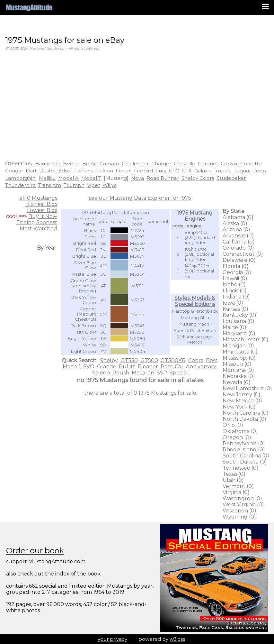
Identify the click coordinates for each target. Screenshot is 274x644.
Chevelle (185, 164)
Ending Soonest (37, 222)
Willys (109, 185)
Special (179, 373)
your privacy (112, 639)
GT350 (129, 360)
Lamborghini (21, 178)
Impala (223, 171)
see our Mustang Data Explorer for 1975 (140, 198)
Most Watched (38, 229)
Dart (31, 171)
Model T (91, 178)
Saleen (101, 373)
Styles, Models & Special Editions (195, 301)
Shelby (109, 360)
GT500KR (173, 360)
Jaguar (243, 171)
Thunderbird (20, 185)
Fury (161, 171)
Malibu (47, 178)
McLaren (143, 373)
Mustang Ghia (195, 317)
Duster (48, 171)
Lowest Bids (42, 210)
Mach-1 (72, 367)
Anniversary (201, 367)
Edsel (65, 171)
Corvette (251, 164)
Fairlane (84, 171)
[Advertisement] (137, 107)
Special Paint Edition (195, 330)
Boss (212, 360)
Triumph (74, 185)
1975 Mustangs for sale (167, 393)
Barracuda (48, 164)
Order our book (35, 551)
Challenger (135, 164)
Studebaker (231, 178)
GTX (187, 171)
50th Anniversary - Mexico (195, 339)
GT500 (149, 360)
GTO (174, 171)
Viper (93, 185)
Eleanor (148, 367)
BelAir (90, 164)
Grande (107, 367)
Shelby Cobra (198, 178)
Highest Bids (41, 204)
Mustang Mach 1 (195, 324)
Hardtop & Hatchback (195, 311)
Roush (121, 373)
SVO (89, 367)
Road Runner (163, 178)
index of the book (78, 574)
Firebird (143, 171)
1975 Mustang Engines (195, 216)
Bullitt (127, 367)
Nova (137, 178)
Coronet (208, 164)
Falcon (105, 171)
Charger (161, 164)
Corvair (229, 164)
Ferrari (124, 171)
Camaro (109, 164)
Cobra (196, 360)
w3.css (177, 639)
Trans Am (50, 185)
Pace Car (172, 367)
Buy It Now (43, 216)
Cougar (14, 171)
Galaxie (203, 171)
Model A (68, 178)
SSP (162, 373)
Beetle (71, 164)
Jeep (260, 171)
